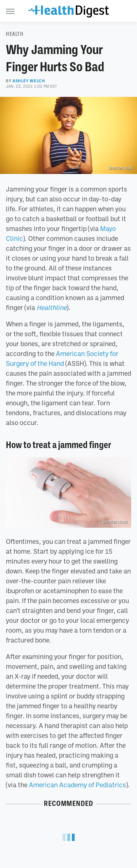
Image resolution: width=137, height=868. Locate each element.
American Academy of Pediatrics (77, 785)
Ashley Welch (29, 81)
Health (15, 34)
